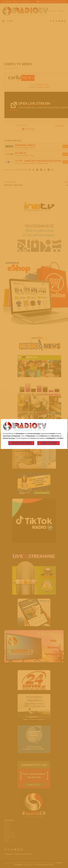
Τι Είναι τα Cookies (48, 443)
